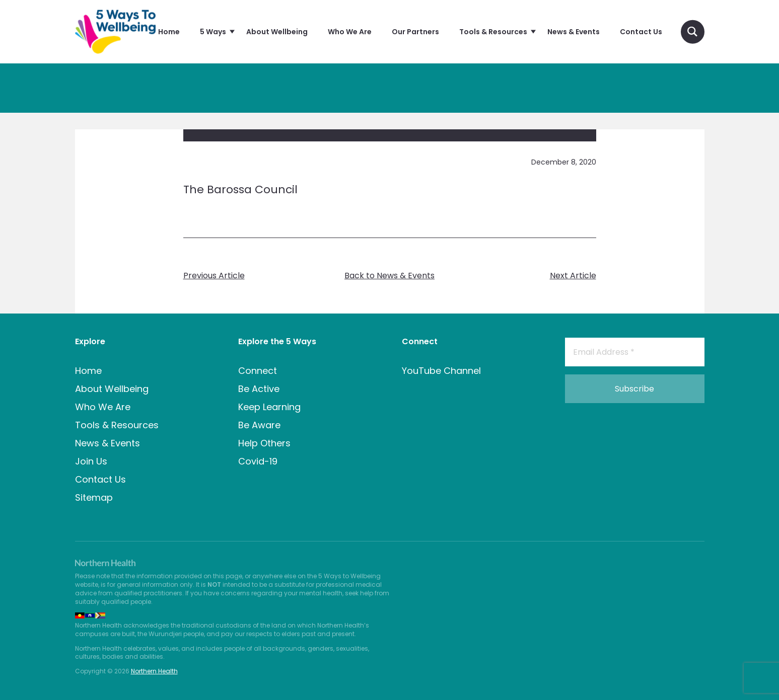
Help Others (264, 443)
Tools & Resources (117, 425)
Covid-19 (258, 461)
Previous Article (214, 276)
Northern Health (154, 671)
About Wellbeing (112, 389)
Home (88, 371)
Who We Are (103, 407)
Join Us (91, 461)
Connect (258, 371)
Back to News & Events (389, 276)
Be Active (259, 389)
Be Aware (259, 425)
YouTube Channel (441, 371)
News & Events (108, 443)
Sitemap (94, 497)
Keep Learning (269, 407)
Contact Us (100, 479)
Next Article (573, 276)
